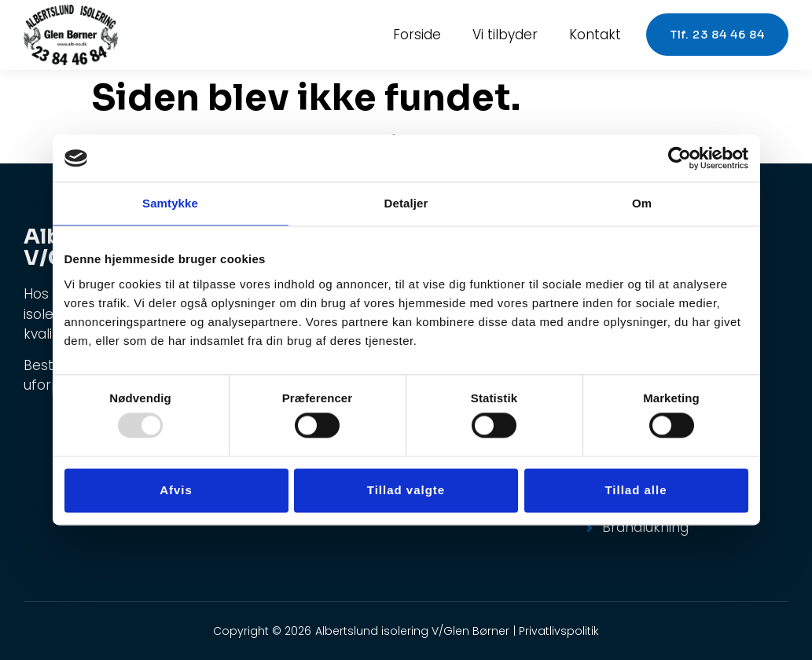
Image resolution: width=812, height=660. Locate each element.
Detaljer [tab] (406, 203)
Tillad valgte (406, 490)
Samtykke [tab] (170, 203)
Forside (417, 35)
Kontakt (595, 35)
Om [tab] (642, 203)
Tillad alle (636, 490)
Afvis (176, 490)
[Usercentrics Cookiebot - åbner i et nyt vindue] (680, 158)
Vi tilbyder (505, 35)
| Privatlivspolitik (556, 631)
